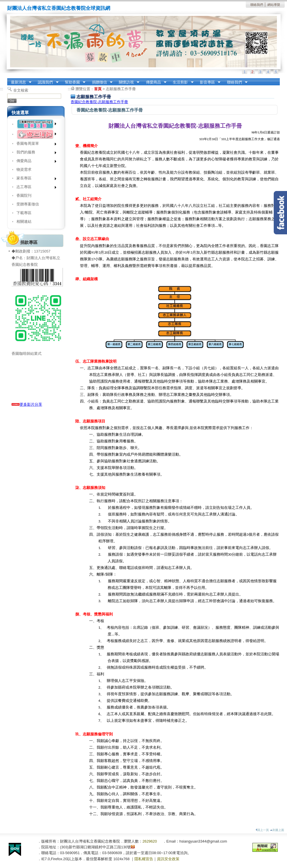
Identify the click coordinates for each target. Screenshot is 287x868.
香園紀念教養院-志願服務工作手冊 (99, 102)
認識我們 (46, 82)
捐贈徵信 (100, 82)
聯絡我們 (257, 5)
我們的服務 (34, 153)
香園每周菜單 (34, 145)
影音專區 (208, 82)
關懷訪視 (127, 82)
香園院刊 (24, 195)
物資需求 (24, 169)
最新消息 (19, 82)
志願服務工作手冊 (121, 89)
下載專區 (24, 213)
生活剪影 (181, 82)
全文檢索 (21, 90)
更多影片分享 (27, 404)
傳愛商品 (154, 82)
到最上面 (277, 830)
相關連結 (24, 221)
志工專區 (34, 188)
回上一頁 (262, 830)
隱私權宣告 (144, 859)
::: (9, 80)
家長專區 (34, 179)
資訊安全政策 (168, 859)
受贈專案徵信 (28, 204)
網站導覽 (274, 5)
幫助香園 (73, 82)
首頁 (98, 89)
